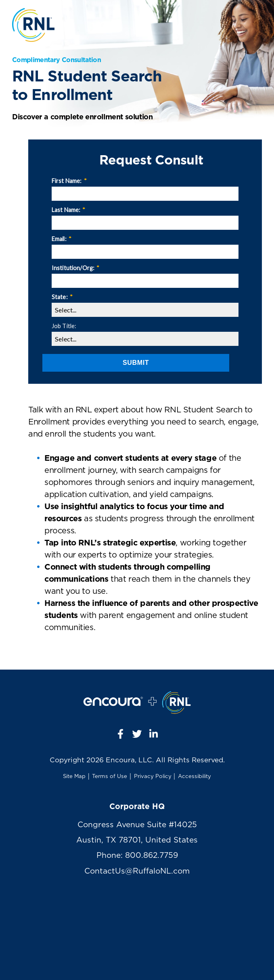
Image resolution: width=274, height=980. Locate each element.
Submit (136, 363)
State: (62, 297)
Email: (62, 239)
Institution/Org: (75, 268)
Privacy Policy (153, 776)
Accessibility (195, 776)
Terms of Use (110, 776)
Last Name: (69, 210)
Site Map (74, 776)
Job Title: (64, 326)
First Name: (69, 181)
